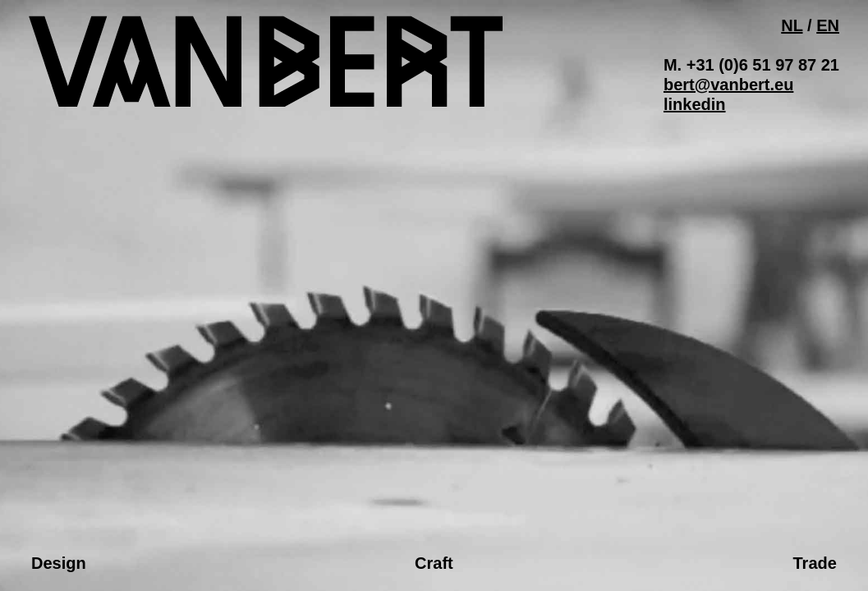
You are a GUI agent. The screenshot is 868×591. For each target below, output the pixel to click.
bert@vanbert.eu (728, 85)
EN (828, 25)
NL (792, 25)
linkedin (695, 104)
